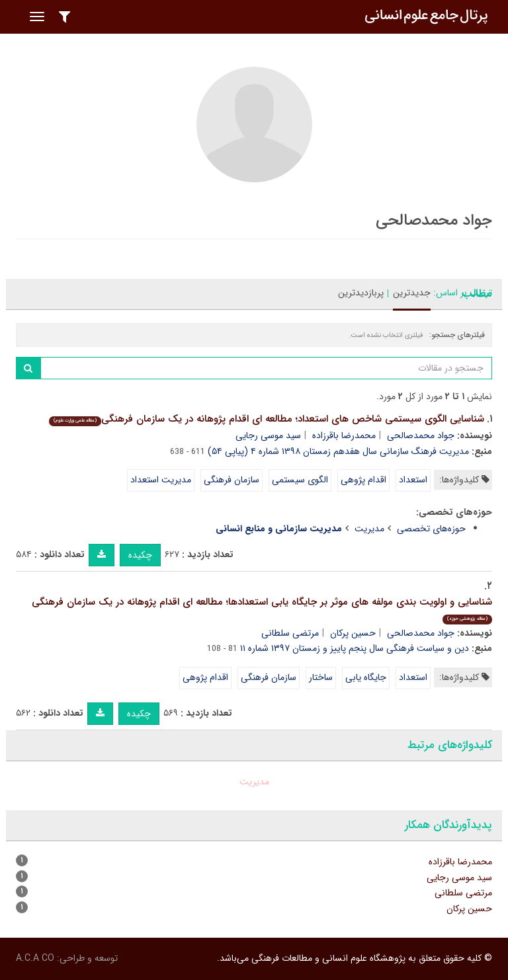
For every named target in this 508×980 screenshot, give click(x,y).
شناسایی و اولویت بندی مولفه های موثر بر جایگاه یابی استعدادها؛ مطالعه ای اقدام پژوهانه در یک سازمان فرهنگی (262, 609)
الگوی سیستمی (300, 480)
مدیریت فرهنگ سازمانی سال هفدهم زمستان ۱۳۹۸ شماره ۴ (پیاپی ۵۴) (338, 451)
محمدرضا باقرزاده (344, 435)
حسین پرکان (353, 633)
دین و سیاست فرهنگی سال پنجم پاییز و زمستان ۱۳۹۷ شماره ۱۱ (355, 648)
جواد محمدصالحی (421, 435)
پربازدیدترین (361, 293)
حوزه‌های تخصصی (431, 529)
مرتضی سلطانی (290, 633)
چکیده (140, 555)
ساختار (321, 677)
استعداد (413, 480)
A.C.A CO (35, 958)
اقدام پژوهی (363, 480)
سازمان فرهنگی (232, 480)
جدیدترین (412, 293)
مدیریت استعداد (161, 480)
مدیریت (369, 529)
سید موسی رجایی (268, 435)
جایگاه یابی (366, 677)
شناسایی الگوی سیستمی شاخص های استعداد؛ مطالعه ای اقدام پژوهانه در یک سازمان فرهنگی (267, 419)
